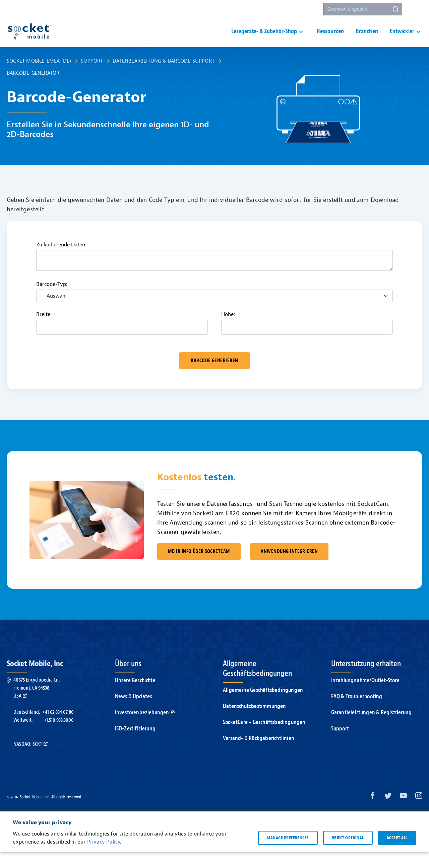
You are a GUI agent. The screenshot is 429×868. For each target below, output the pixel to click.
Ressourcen (330, 39)
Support (247, 9)
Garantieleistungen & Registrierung (372, 728)
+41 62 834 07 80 (58, 728)
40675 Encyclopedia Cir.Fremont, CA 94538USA (37, 704)
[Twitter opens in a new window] (388, 813)
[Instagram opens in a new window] (419, 813)
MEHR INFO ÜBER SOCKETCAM (199, 567)
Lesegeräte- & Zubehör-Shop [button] (264, 39)
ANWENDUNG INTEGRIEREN (289, 567)
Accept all (397, 853)
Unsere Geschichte (135, 696)
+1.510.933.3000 (59, 736)
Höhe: (228, 330)
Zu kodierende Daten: (61, 260)
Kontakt (277, 9)
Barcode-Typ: (52, 300)
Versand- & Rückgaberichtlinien (259, 754)
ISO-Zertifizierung (135, 744)
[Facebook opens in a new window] (373, 813)
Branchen (367, 39)
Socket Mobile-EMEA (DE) (39, 77)
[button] (416, 9)
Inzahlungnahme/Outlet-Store (365, 696)
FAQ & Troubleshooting (357, 712)
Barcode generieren (214, 376)
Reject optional (348, 853)
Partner (307, 9)
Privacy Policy (104, 858)
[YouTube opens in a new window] (403, 813)
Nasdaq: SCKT (30, 760)
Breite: (44, 330)
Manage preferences (288, 853)
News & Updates (134, 712)
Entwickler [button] (402, 39)
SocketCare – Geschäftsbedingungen (264, 738)
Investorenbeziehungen (145, 728)
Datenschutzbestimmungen (255, 722)
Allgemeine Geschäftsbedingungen (263, 706)
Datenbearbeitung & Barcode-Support (164, 77)
